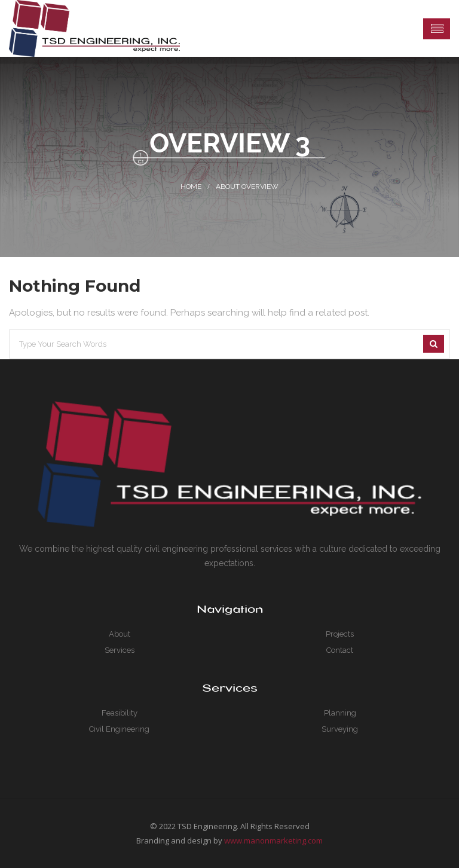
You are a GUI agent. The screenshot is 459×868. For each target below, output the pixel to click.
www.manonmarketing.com (273, 841)
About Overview (247, 187)
